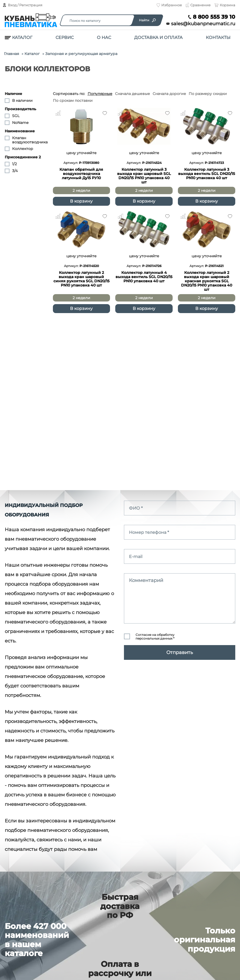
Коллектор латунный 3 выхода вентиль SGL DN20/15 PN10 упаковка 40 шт (207, 174)
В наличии (19, 101)
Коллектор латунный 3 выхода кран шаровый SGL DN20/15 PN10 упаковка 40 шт (144, 176)
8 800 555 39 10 (212, 17)
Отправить (180, 652)
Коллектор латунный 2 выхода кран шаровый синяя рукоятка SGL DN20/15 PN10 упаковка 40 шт (81, 279)
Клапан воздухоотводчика (26, 140)
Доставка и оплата (158, 37)
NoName (17, 123)
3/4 (11, 171)
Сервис (65, 37)
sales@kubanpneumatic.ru (201, 24)
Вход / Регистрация (22, 5)
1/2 (11, 164)
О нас (104, 37)
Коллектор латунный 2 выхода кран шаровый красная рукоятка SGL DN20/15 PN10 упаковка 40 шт (207, 281)
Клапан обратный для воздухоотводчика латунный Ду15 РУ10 (81, 174)
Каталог (19, 37)
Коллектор (19, 149)
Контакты (218, 37)
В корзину (81, 201)
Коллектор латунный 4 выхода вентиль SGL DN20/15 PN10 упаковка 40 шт (144, 277)
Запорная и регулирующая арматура (81, 54)
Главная (11, 54)
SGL (12, 116)
